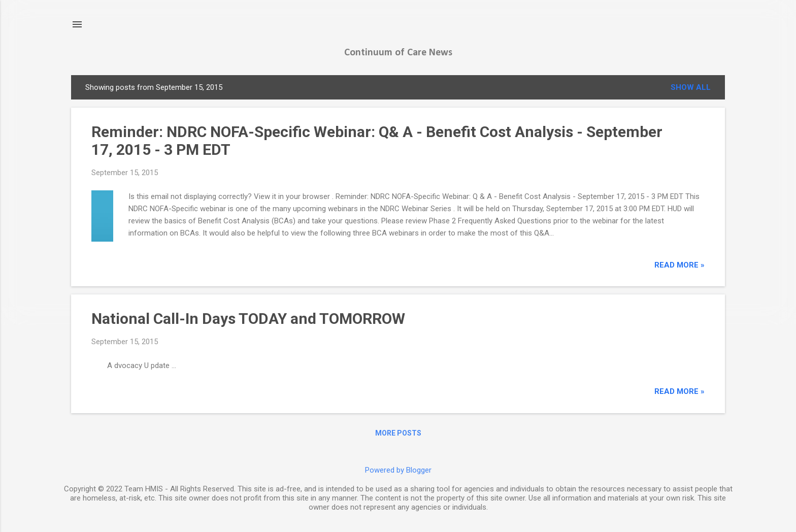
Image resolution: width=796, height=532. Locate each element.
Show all (691, 87)
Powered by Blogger (398, 470)
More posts (398, 433)
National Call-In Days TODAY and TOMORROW (248, 319)
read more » (679, 265)
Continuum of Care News (398, 53)
